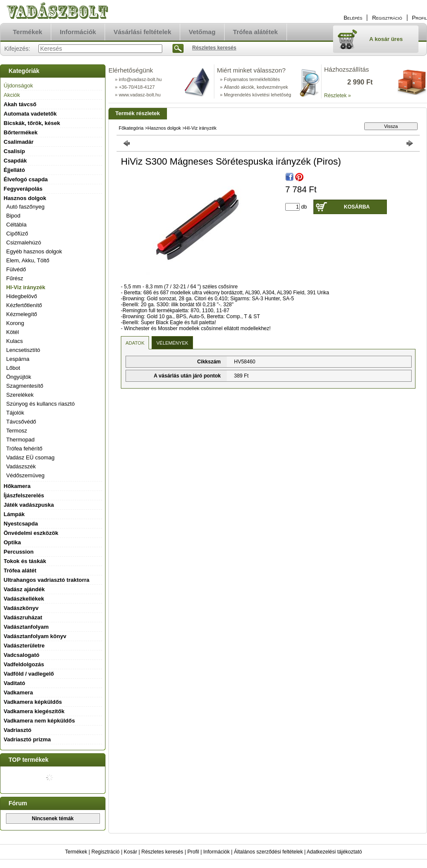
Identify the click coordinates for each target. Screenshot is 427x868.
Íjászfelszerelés (24, 495)
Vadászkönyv (21, 608)
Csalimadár (19, 142)
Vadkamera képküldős (33, 702)
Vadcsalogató (22, 655)
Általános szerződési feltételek (268, 852)
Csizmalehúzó (24, 242)
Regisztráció (105, 852)
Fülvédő (16, 269)
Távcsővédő (21, 422)
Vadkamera (19, 692)
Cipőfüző (17, 234)
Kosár (130, 852)
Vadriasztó (18, 730)
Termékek (76, 852)
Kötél (13, 332)
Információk (216, 852)
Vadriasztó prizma (28, 739)
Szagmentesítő (25, 386)
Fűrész (15, 278)
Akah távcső (20, 104)
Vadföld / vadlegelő (29, 674)
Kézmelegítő (22, 314)
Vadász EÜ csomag (31, 457)
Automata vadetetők (30, 114)
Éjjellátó (15, 170)
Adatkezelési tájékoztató (334, 852)
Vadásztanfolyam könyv (35, 636)
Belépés (353, 18)
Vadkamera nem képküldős (39, 721)
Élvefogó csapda (26, 179)
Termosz (17, 431)
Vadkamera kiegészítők (34, 711)
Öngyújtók (19, 377)
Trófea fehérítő (25, 449)
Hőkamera (17, 486)
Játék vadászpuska (29, 505)
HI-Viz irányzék (26, 287)
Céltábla (17, 225)
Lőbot (13, 368)
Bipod (13, 216)
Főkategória (131, 128)
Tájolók (15, 413)
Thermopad (20, 440)
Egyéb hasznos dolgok (34, 251)
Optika (12, 542)
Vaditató (15, 683)
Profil (193, 852)
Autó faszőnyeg (26, 207)
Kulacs (15, 341)
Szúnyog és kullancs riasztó (41, 404)
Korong (15, 323)
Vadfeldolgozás (24, 664)
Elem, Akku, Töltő (28, 260)
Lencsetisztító (23, 350)
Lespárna (18, 359)
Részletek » (338, 96)
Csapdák (15, 161)
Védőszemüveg (26, 475)
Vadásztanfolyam (26, 627)
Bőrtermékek (21, 132)
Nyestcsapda (21, 524)
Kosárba (357, 207)
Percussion (19, 552)
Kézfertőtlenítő (24, 305)
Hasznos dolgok (164, 128)
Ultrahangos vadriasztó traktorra (47, 580)
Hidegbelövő (22, 296)
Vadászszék (21, 466)
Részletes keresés (162, 852)
